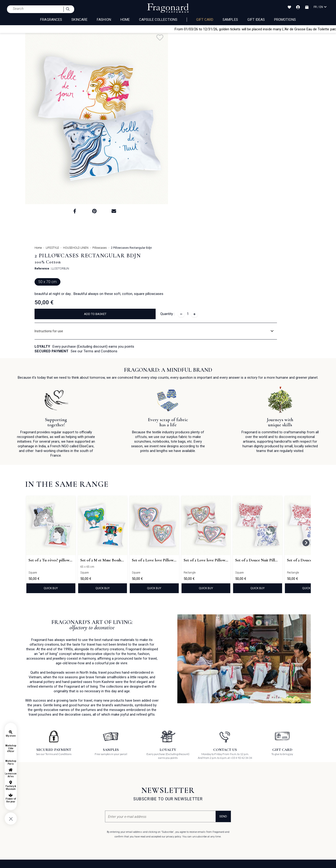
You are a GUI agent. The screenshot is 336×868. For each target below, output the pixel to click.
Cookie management (39, 810)
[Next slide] (306, 427)
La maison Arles (11, 775)
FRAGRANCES (51, 20)
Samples (230, 20)
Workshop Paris (11, 762)
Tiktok (176, 797)
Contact (129, 811)
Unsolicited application (230, 775)
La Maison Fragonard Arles (91, 801)
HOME (125, 20)
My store (11, 736)
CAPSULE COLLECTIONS (158, 20)
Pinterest (178, 783)
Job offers (222, 782)
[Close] (334, 29)
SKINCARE (79, 20)
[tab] (249, 135)
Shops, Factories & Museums (140, 782)
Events (125, 789)
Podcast (177, 811)
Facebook (178, 776)
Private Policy (34, 803)
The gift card (81, 775)
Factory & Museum (11, 788)
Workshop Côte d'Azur (11, 748)
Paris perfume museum (89, 808)
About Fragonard (132, 775)
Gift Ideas (256, 20)
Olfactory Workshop (86, 782)
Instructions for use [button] (201, 135)
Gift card (205, 20)
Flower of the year (11, 800)
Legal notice (33, 789)
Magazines (128, 803)
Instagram (179, 790)
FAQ (28, 775)
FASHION (104, 20)
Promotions (285, 20)
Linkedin (177, 804)
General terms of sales (40, 782)
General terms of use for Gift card (47, 796)
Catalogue (127, 796)
